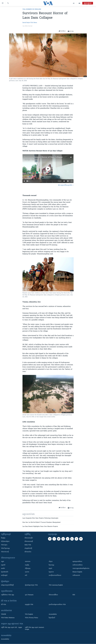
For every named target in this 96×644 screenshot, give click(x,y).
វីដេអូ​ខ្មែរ (3, 538)
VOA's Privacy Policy (31, 618)
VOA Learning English (56, 585)
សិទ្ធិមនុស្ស (28, 569)
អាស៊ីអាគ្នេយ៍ (4, 575)
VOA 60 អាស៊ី (5, 552)
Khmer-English (77, 572)
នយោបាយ (28, 562)
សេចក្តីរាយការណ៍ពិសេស (55, 575)
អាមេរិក (3, 569)
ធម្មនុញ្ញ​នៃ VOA (29, 605)
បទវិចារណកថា (76, 575)
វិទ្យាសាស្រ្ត (51, 565)
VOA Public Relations (8, 618)
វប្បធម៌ (50, 569)
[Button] (62, 31)
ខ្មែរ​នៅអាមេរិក (5, 572)
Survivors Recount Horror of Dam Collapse (43, 157)
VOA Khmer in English (32, 9)
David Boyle (26, 23)
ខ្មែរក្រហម (51, 572)
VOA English (29, 614)
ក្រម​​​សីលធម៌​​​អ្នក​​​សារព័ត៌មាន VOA (57, 605)
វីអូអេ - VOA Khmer (33, 160)
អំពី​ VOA (4, 605)
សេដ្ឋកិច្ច (27, 565)
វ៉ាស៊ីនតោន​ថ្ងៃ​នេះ (5, 541)
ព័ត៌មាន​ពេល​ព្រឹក (29, 538)
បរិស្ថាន (51, 562)
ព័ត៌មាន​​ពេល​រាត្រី (29, 541)
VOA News (34, 23)
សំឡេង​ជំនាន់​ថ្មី (28, 548)
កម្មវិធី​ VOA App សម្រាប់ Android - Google (35, 628)
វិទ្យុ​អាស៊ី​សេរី (52, 618)
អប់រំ (26, 575)
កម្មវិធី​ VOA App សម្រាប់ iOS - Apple (12, 627)
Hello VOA (28, 545)
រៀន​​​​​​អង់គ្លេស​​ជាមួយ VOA (31, 585)
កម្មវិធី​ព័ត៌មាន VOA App (8, 595)
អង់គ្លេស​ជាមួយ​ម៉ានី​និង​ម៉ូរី (7, 585)
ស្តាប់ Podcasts (29, 595)
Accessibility (53, 614)
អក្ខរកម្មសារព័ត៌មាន (77, 562)
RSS (74, 595)
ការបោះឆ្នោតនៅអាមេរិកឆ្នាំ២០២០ (81, 569)
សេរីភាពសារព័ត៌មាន (78, 565)
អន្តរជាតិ (3, 565)
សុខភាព (27, 572)
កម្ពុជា (3, 562)
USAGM (4, 614)
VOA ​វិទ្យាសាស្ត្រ (5, 548)
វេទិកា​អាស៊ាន (28, 552)
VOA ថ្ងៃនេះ (4, 545)
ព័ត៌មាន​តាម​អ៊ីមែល (53, 595)
